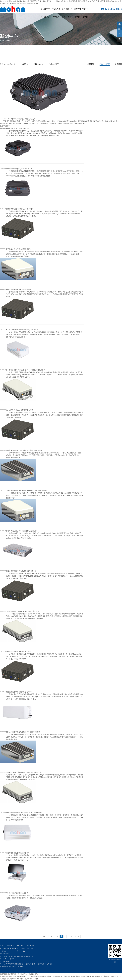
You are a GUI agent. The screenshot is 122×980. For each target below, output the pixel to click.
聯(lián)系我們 (85, 13)
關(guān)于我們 (77, 13)
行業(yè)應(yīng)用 (56, 13)
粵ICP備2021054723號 (16, 966)
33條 (44, 936)
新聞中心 (37, 64)
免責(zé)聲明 (4, 966)
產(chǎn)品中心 (47, 13)
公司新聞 (91, 64)
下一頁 (70, 936)
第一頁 (50, 936)
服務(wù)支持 (70, 13)
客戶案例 (63, 13)
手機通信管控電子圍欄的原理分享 (24, 119)
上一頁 (56, 936)
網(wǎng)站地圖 (47, 964)
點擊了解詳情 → (6, 126)
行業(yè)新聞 (105, 64)
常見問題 (118, 64)
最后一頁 (77, 936)
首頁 (41, 13)
